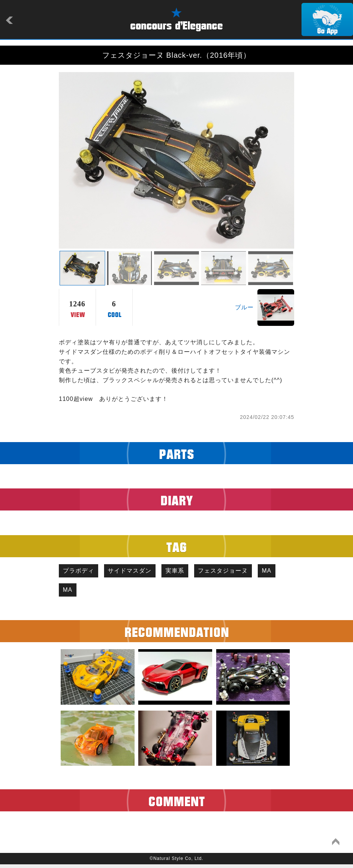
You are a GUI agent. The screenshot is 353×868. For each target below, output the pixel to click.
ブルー (244, 307)
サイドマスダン (136, 572)
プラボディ (80, 572)
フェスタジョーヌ (236, 572)
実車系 (184, 572)
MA (69, 593)
